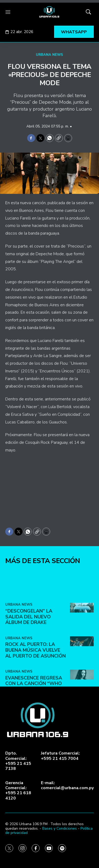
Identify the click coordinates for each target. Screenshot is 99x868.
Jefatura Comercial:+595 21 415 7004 (60, 756)
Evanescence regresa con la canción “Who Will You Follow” (34, 729)
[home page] (49, 12)
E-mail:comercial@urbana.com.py (67, 785)
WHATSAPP (74, 32)
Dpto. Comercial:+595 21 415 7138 (18, 761)
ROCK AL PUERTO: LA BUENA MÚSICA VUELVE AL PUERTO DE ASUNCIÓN (36, 696)
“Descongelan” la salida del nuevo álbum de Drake (29, 663)
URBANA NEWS (49, 55)
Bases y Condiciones (60, 828)
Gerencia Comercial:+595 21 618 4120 (18, 791)
